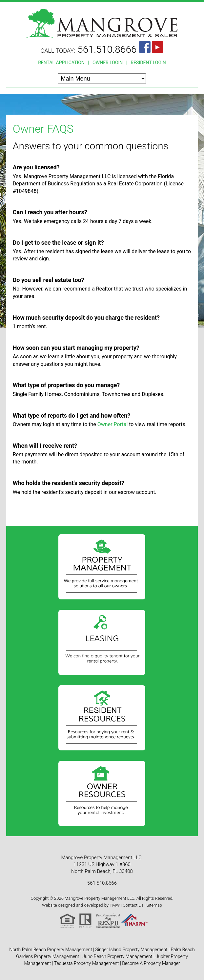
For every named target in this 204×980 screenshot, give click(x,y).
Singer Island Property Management (132, 950)
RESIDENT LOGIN (148, 63)
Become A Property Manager (151, 963)
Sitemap (154, 905)
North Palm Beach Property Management (51, 950)
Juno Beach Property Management (117, 956)
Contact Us (133, 905)
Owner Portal (113, 424)
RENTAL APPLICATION (61, 63)
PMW (115, 905)
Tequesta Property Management (87, 963)
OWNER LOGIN (108, 63)
